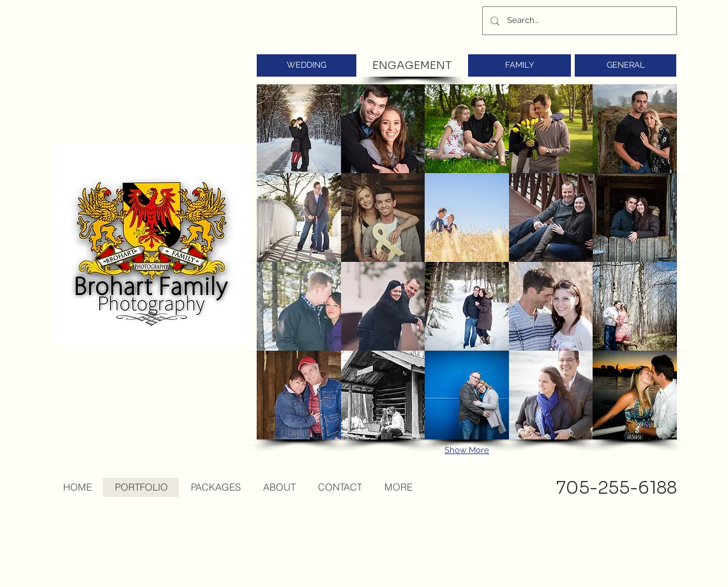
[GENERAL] (626, 65)
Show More (467, 450)
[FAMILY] (519, 65)
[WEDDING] (307, 65)
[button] (299, 129)
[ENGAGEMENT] (412, 65)
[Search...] (578, 21)
